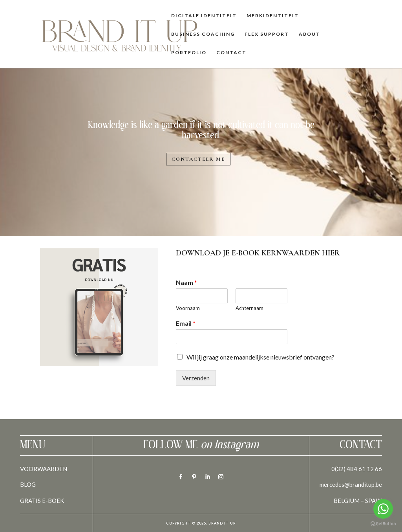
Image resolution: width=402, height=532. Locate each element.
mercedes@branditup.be (351, 484)
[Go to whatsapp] (383, 509)
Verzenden (196, 378)
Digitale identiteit (204, 16)
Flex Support (267, 34)
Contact (231, 53)
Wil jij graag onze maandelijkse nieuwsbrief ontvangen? (260, 357)
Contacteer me (198, 159)
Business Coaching (203, 34)
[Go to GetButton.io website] (383, 524)
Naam (186, 282)
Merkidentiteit (273, 16)
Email (186, 323)
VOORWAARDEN (44, 469)
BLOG (28, 484)
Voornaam (188, 308)
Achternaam (249, 308)
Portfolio (189, 53)
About (310, 34)
